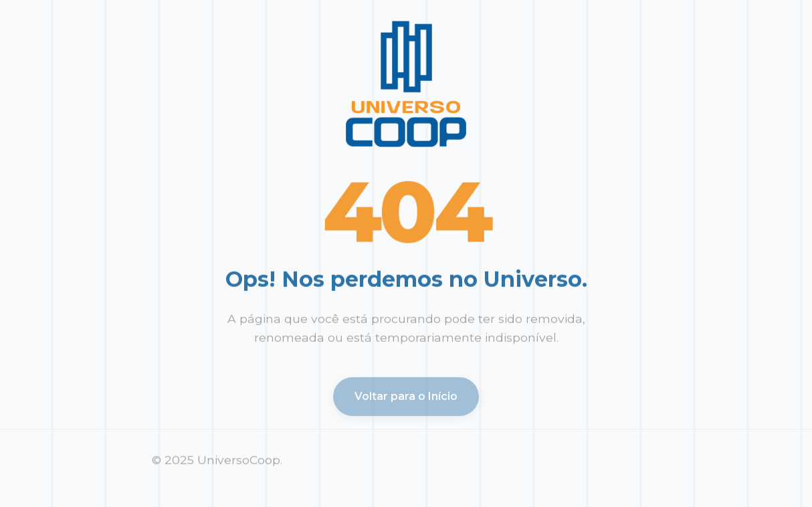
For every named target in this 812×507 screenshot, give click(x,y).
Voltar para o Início (406, 398)
